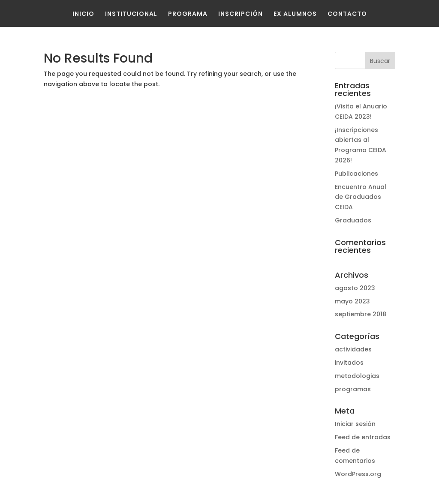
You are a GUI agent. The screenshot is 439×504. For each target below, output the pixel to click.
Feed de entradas (363, 437)
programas (353, 389)
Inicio (83, 14)
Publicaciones (356, 174)
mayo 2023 (352, 301)
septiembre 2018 (361, 314)
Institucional (131, 14)
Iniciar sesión (355, 424)
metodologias (357, 376)
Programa (188, 14)
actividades (353, 349)
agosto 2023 (355, 288)
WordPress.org (358, 474)
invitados (349, 363)
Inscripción (241, 14)
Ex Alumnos (295, 14)
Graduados (353, 220)
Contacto (347, 14)
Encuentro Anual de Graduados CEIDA (361, 197)
